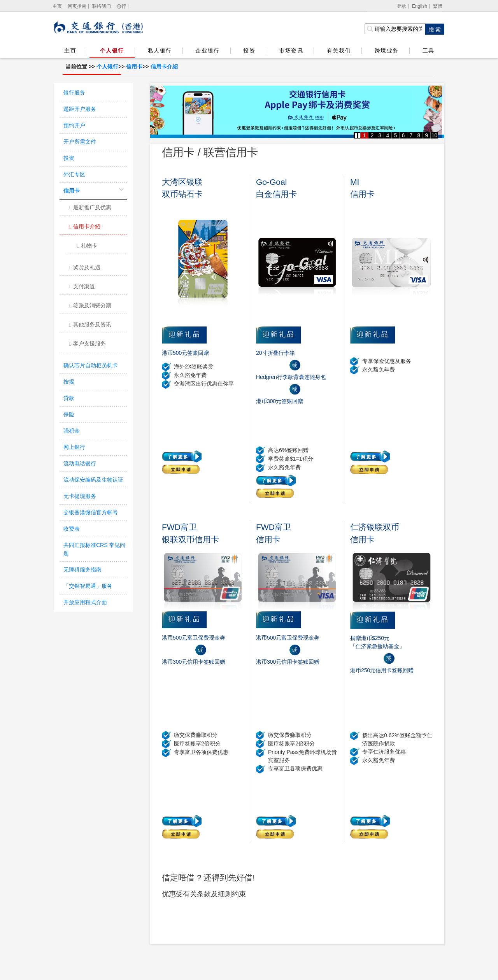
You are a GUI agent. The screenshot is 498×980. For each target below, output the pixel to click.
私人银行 (160, 51)
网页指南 (77, 6)
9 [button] (427, 135)
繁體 (438, 6)
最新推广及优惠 (89, 208)
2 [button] (372, 135)
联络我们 (102, 6)
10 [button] (435, 135)
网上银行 (74, 447)
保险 (69, 414)
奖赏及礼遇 (84, 268)
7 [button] (411, 135)
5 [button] (396, 135)
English (420, 6)
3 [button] (380, 135)
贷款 (69, 398)
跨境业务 (387, 51)
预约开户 (74, 125)
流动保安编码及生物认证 (93, 480)
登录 (402, 6)
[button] (358, 135)
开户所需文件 (80, 142)
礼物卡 (86, 246)
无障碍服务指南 (82, 570)
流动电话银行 (80, 463)
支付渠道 (81, 287)
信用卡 (134, 67)
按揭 (69, 382)
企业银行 (207, 51)
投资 (249, 51)
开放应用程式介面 (85, 602)
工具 (428, 51)
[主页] (57, 6)
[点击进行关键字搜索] (435, 29)
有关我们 (339, 51)
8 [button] (419, 135)
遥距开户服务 (80, 109)
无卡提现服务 (80, 496)
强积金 (72, 431)
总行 (121, 6)
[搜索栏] (395, 29)
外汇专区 (74, 174)
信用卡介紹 (164, 67)
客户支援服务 (87, 344)
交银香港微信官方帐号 (91, 512)
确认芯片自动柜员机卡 (91, 365)
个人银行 (112, 51)
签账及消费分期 (89, 306)
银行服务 (74, 93)
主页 (70, 51)
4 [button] (388, 135)
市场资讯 (291, 51)
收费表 (72, 529)
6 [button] (403, 135)
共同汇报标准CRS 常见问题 (94, 549)
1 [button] (365, 135)
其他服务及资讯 (89, 325)
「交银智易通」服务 (88, 586)
